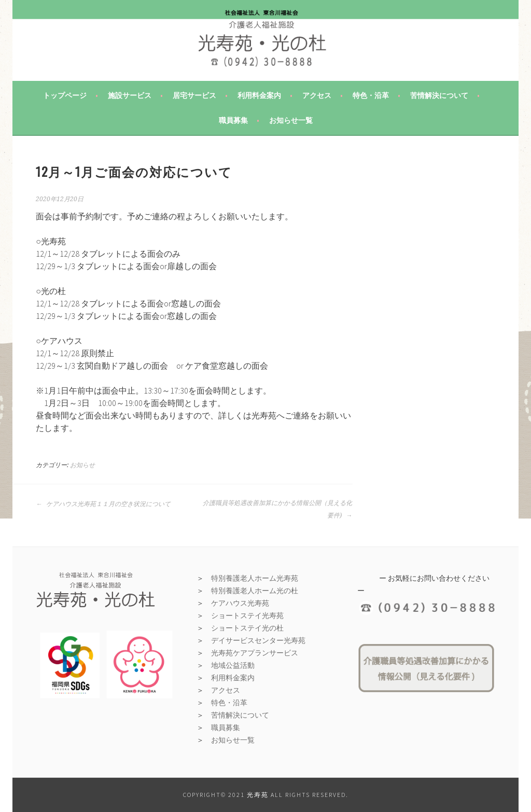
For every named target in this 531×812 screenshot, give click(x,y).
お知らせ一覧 (291, 120)
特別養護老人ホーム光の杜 (255, 591)
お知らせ (82, 465)
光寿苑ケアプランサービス (255, 653)
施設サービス (130, 95)
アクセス (317, 95)
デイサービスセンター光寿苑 (258, 640)
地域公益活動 (233, 665)
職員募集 (233, 120)
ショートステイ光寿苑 (247, 615)
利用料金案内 (259, 95)
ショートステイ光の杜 (247, 628)
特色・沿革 (371, 95)
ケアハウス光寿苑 (240, 603)
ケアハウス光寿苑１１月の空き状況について (103, 504)
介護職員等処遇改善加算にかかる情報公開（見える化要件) (277, 509)
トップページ (65, 95)
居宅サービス (194, 95)
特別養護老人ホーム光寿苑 (255, 578)
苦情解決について (439, 95)
